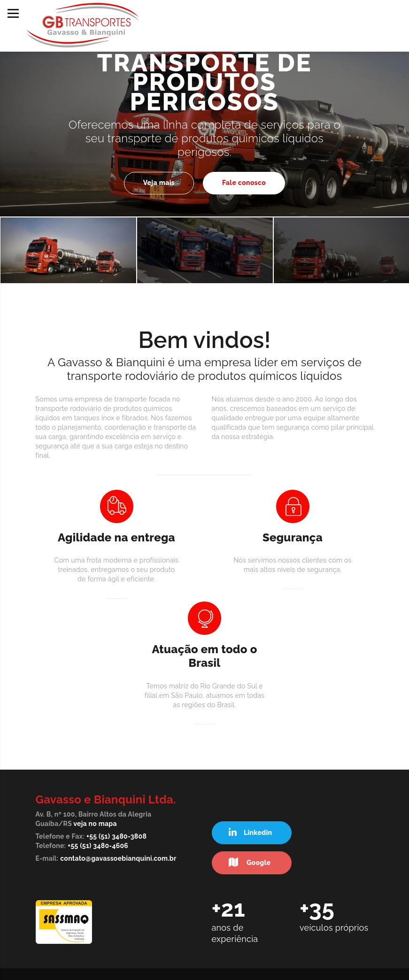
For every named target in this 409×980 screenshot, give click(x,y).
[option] (204, 121)
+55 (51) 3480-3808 (116, 836)
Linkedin (251, 832)
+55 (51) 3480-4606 (98, 846)
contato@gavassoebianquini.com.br (118, 858)
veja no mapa (95, 824)
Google (250, 862)
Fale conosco (244, 183)
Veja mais (159, 183)
